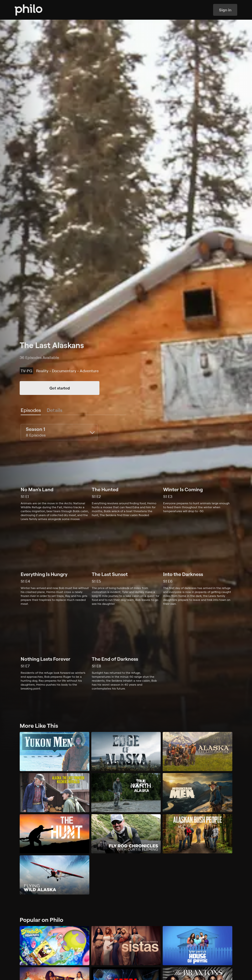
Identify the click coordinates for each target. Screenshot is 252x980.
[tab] (31, 410)
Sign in (225, 10)
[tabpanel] (126, 557)
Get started (60, 388)
